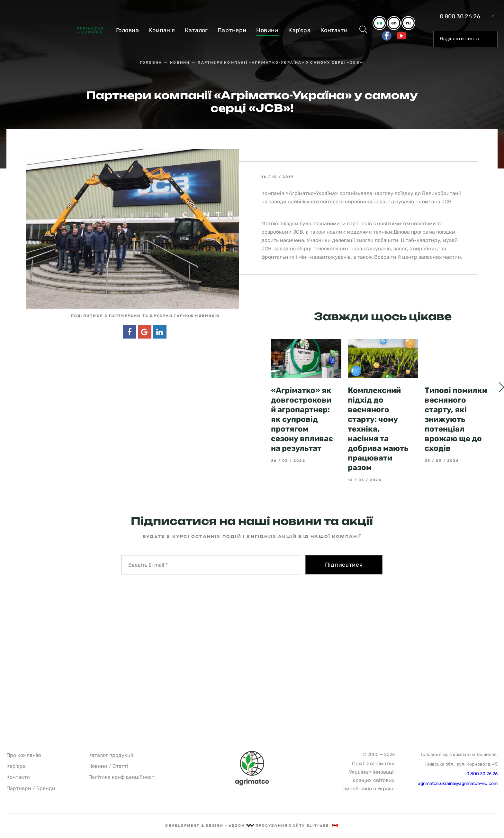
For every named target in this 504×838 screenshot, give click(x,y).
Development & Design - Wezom (210, 826)
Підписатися (344, 565)
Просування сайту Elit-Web (297, 826)
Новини (267, 30)
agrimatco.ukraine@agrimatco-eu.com (458, 783)
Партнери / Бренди (31, 788)
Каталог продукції (111, 755)
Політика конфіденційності (122, 777)
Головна (127, 30)
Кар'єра (299, 30)
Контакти (334, 30)
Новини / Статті (108, 766)
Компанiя (162, 30)
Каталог (196, 30)
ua (379, 23)
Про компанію (24, 755)
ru (408, 23)
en (394, 23)
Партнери (232, 30)
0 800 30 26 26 (460, 16)
